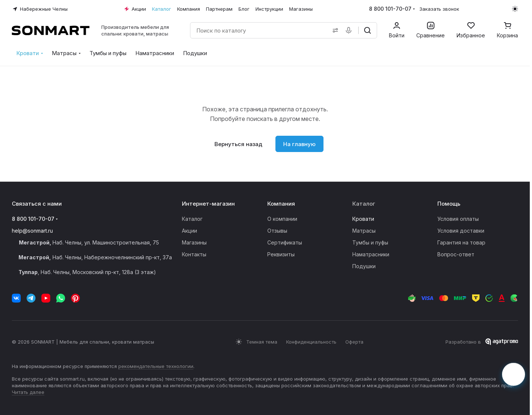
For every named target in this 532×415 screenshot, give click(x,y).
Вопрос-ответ (456, 254)
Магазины (194, 242)
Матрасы (364, 231)
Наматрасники (371, 254)
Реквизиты (281, 254)
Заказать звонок (439, 9)
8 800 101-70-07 (390, 9)
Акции (189, 231)
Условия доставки (461, 231)
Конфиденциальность (311, 342)
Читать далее (28, 392)
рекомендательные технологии (156, 366)
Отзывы (277, 231)
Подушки (364, 266)
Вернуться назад (238, 144)
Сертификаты (285, 242)
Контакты (194, 254)
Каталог (192, 219)
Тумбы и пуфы (370, 242)
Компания (281, 204)
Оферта (354, 342)
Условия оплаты (458, 219)
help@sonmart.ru (32, 231)
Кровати (363, 219)
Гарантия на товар (461, 242)
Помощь (449, 204)
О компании (282, 219)
